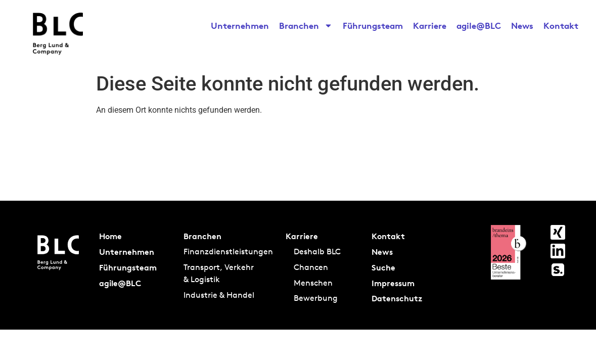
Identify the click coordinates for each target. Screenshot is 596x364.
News (522, 26)
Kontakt (561, 26)
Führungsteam (373, 26)
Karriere (430, 26)
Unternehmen (240, 26)
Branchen (306, 26)
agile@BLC (479, 26)
